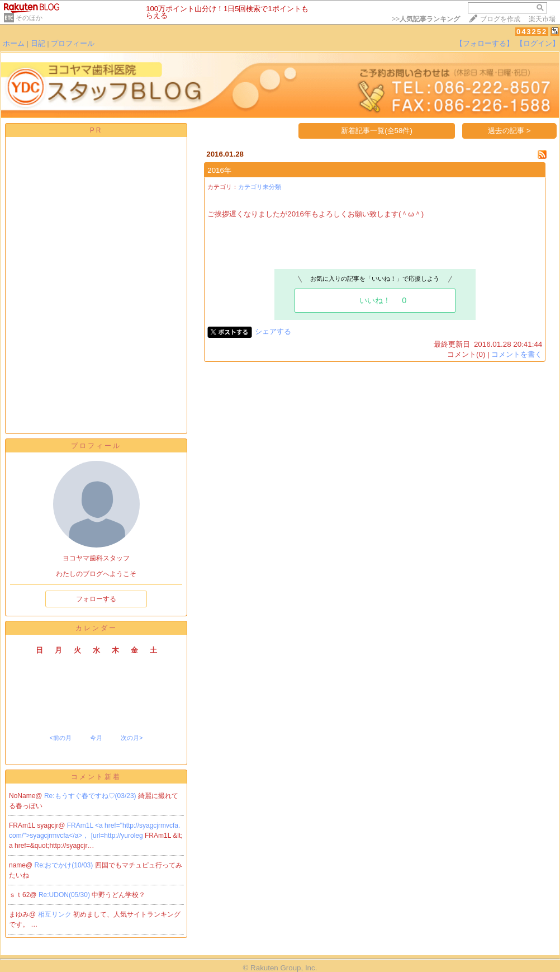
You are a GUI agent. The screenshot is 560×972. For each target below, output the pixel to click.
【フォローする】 (485, 43)
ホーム (14, 43)
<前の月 (60, 738)
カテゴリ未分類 (260, 187)
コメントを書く (517, 354)
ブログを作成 (500, 19)
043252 (532, 32)
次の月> (132, 738)
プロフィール (73, 43)
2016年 (219, 170)
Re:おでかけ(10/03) (65, 865)
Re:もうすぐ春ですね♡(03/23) (91, 796)
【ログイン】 (538, 43)
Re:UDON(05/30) (65, 895)
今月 (96, 738)
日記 (38, 43)
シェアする (273, 331)
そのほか (29, 18)
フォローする (96, 599)
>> (426, 19)
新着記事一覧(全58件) (377, 131)
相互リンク (56, 914)
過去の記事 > (509, 131)
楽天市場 (542, 19)
